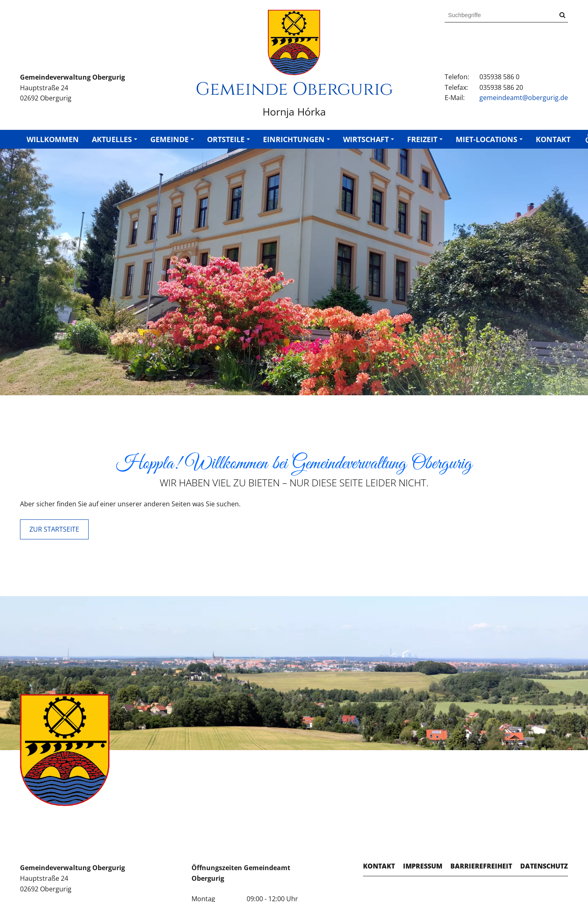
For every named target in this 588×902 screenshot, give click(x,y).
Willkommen (53, 139)
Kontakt (553, 139)
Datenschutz (544, 866)
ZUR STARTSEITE (54, 529)
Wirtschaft (366, 139)
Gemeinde (169, 139)
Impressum (423, 866)
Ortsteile (226, 139)
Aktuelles (112, 139)
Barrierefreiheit (481, 866)
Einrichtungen (294, 139)
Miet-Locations (487, 139)
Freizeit (422, 139)
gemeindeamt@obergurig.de (524, 98)
